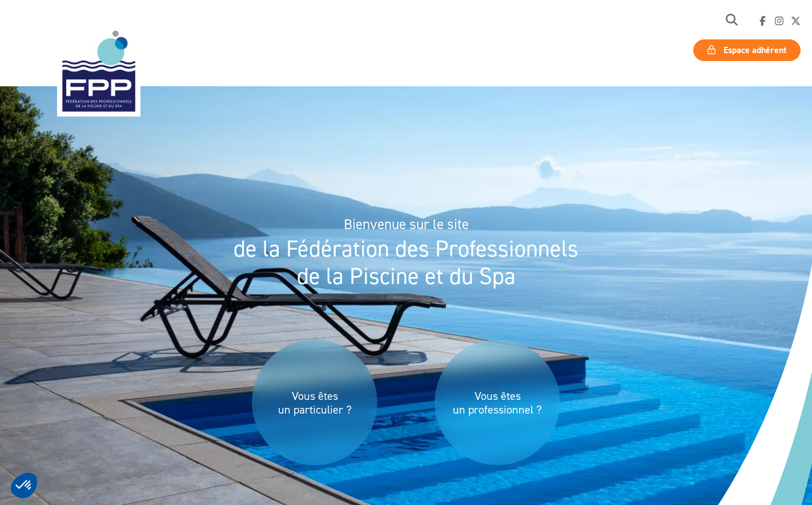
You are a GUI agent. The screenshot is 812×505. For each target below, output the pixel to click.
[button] (732, 21)
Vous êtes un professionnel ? (497, 403)
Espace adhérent (747, 50)
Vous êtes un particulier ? (315, 403)
